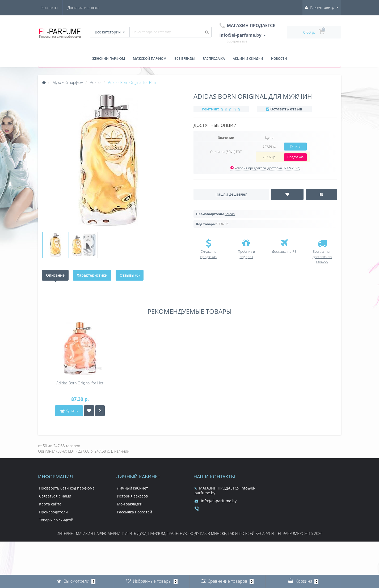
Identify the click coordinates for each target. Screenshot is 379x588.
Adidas (230, 214)
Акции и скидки (248, 59)
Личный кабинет (132, 488)
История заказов (132, 496)
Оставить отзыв (286, 109)
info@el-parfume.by (216, 501)
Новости (279, 59)
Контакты (91, 8)
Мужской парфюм (150, 59)
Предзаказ (295, 157)
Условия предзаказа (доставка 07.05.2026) (265, 168)
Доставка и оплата (57, 8)
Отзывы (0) (130, 275)
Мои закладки (130, 504)
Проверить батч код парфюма (67, 488)
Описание (55, 275)
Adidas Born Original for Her (80, 383)
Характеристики (92, 275)
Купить (295, 146)
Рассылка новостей (134, 512)
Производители (53, 512)
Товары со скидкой (56, 520)
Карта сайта (50, 504)
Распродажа (214, 59)
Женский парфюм (108, 59)
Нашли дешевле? (231, 194)
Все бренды (185, 59)
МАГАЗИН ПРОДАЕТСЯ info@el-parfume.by (225, 490)
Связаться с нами (55, 496)
